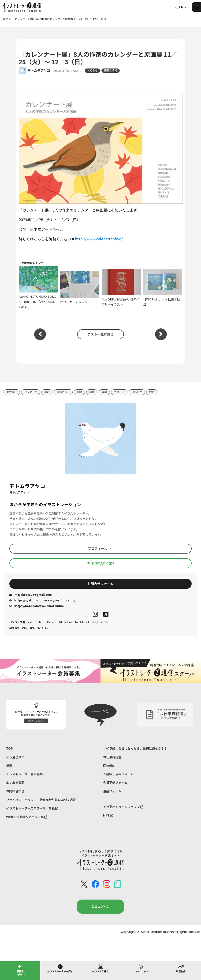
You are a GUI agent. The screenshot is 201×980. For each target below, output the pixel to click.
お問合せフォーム (100, 584)
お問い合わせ (15, 791)
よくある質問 (15, 783)
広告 (47, 392)
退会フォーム (112, 791)
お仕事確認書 (112, 757)
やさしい (119, 392)
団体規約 (109, 765)
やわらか (137, 392)
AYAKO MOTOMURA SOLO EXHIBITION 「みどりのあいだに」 (38, 288)
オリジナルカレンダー (80, 288)
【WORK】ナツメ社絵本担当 (163, 288)
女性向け (12, 392)
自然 (104, 392)
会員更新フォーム (115, 783)
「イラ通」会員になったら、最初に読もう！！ (135, 748)
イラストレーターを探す (60, 968)
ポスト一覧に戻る (100, 334)
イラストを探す (100, 968)
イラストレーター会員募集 (24, 774)
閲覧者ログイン (20, 970)
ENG (182, 7)
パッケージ (31, 392)
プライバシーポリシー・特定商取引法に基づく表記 (41, 800)
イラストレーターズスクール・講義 (32, 808)
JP (175, 7)
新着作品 (181, 968)
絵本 (152, 392)
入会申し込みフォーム (118, 774)
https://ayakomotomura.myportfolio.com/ (42, 600)
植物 (92, 392)
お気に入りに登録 (100, 563)
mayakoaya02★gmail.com (31, 595)
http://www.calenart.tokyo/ (99, 239)
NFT (108, 815)
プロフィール (100, 548)
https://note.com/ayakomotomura (37, 606)
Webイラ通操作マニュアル (27, 817)
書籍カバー (63, 392)
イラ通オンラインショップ (123, 807)
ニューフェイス (141, 968)
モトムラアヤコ (39, 70)
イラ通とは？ (15, 757)
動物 (79, 392)
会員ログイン (100, 906)
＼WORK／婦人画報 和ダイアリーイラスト (121, 288)
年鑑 (9, 765)
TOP (9, 748)
